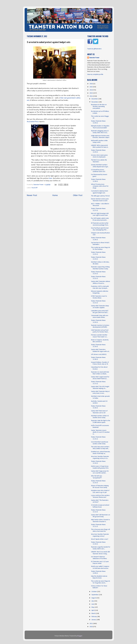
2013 (91, 93)
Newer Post (32, 195)
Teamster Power (94, 58)
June (93, 604)
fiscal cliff (35, 188)
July (93, 601)
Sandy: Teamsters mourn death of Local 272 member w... (100, 432)
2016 (91, 84)
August (94, 598)
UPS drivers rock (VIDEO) (99, 354)
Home (55, 195)
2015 (91, 87)
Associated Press (33, 122)
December (95, 99)
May (93, 607)
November (95, 102)
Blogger (80, 636)
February (94, 617)
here (51, 178)
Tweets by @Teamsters (94, 49)
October (94, 592)
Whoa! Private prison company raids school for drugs (100, 186)
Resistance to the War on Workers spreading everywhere (99, 107)
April (93, 610)
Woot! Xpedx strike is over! (100, 539)
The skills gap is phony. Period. (100, 196)
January (94, 620)
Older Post (78, 195)
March (94, 613)
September (95, 595)
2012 (91, 96)
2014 (91, 90)
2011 (91, 624)
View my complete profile (95, 74)
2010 (91, 627)
